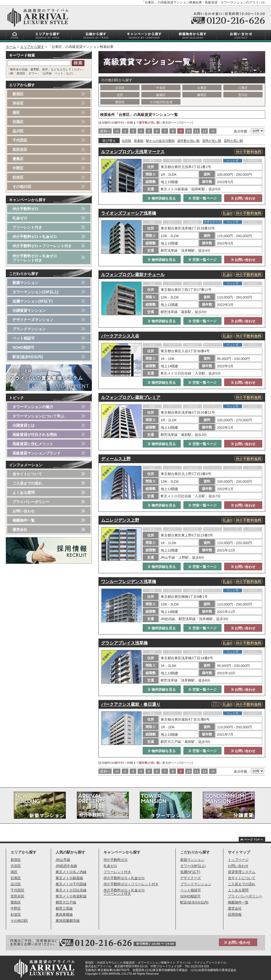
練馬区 (202, 95)
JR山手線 (63, 860)
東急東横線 (64, 914)
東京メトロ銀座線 (69, 878)
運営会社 (20, 530)
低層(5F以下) (190, 872)
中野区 (18, 168)
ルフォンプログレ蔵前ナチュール (133, 275)
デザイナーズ (191, 878)
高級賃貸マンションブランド (37, 453)
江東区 (243, 88)
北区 (120, 95)
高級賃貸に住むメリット (33, 444)
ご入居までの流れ (27, 483)
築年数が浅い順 (188, 141)
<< (117, 131)
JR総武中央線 (66, 866)
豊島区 (18, 159)
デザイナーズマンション (33, 320)
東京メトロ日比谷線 (71, 890)
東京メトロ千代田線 (71, 884)
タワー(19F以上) (193, 866)
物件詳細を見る (162, 198)
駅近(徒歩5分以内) (28, 357)
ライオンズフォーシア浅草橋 (129, 213)
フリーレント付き (27, 227)
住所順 (127, 141)
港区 (16, 112)
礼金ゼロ (20, 218)
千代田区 (20, 140)
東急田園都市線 (68, 921)
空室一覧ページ (202, 198)
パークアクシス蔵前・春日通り (131, 704)
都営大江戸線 (66, 902)
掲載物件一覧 (24, 520)
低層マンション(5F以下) (33, 301)
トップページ (238, 860)
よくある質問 (24, 493)
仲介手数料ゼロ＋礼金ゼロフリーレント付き (35, 258)
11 (196, 131)
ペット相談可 (24, 338)
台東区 (202, 88)
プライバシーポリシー (31, 502)
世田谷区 (20, 150)
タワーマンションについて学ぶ (38, 416)
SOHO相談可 (23, 347)
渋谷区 (18, 103)
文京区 (120, 88)
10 (188, 131)
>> (213, 131)
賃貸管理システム (242, 872)
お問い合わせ (243, 198)
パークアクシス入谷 (120, 336)
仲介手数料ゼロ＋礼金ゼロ (35, 237)
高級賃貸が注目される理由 (35, 435)
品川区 (18, 131)
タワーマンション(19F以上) (35, 292)
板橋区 (161, 95)
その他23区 (22, 187)
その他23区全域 (161, 102)
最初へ (105, 131)
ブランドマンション (29, 329)
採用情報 (235, 914)
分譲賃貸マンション (29, 310)
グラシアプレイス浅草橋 (124, 643)
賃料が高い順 (233, 141)
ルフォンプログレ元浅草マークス (133, 152)
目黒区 (18, 122)
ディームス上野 (116, 459)
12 (204, 131)
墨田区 (120, 102)
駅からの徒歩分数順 (160, 141)
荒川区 (243, 95)
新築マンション (25, 283)
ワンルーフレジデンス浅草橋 (129, 582)
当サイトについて (27, 474)
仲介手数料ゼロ (25, 209)
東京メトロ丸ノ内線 (71, 872)
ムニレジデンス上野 (120, 520)
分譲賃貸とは (24, 425)
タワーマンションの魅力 (33, 407)
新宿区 (18, 94)
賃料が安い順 (212, 141)
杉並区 (18, 177)
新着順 (139, 141)
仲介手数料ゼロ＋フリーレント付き (42, 246)
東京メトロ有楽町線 (71, 896)
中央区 (161, 88)
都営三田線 (64, 908)
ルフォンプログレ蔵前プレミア (131, 397)
